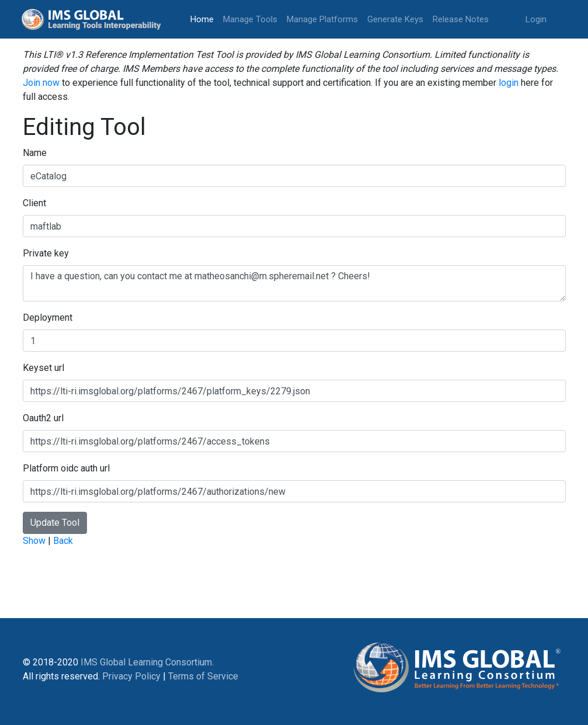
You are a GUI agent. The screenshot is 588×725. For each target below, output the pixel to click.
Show (34, 541)
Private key (46, 253)
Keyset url (44, 368)
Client (34, 203)
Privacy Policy (131, 676)
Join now (41, 83)
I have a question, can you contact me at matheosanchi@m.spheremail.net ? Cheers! (294, 283)
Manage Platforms (322, 19)
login (509, 83)
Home (204, 18)
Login (536, 19)
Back (63, 541)
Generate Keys (395, 19)
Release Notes (461, 19)
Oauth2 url (43, 418)
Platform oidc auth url (66, 468)
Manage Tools (250, 19)
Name (35, 153)
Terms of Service (203, 676)
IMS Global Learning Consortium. (147, 662)
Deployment (48, 318)
